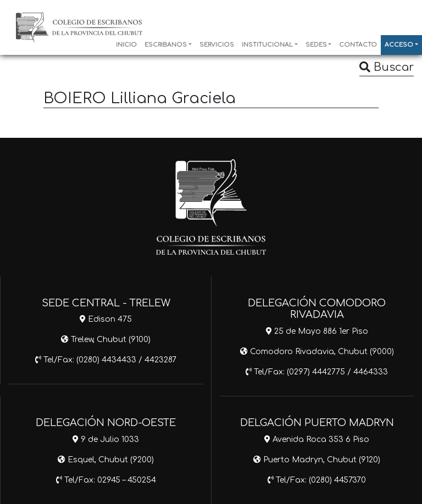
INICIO (126, 45)
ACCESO (399, 45)
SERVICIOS (217, 45)
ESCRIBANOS (166, 45)
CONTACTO (358, 45)
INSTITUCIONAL (267, 45)
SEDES (316, 45)
